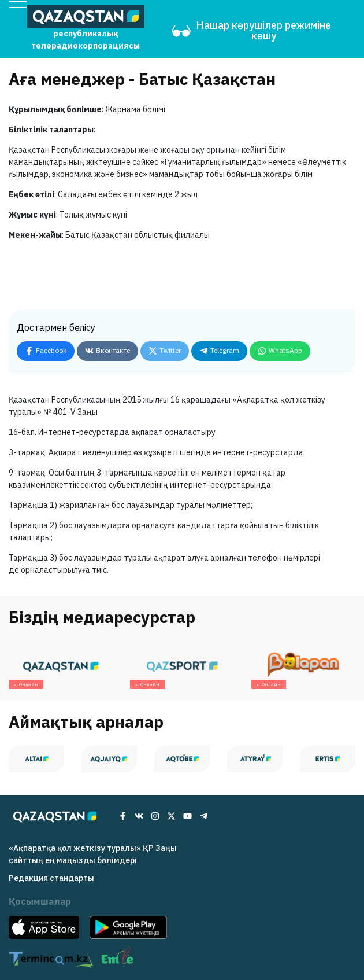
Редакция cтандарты (51, 878)
